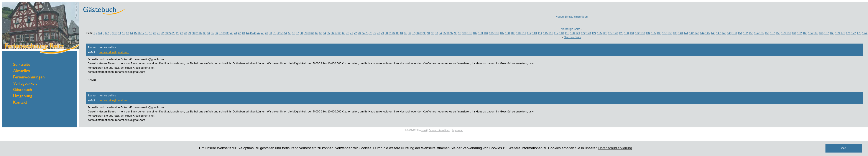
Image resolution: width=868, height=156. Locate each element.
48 (263, 33)
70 (348, 33)
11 (120, 33)
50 (270, 33)
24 (170, 33)
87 (413, 33)
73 (359, 33)
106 (497, 33)
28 (185, 33)
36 (216, 33)
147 (718, 33)
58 (301, 33)
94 (440, 33)
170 (843, 33)
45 (251, 33)
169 (837, 33)
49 (266, 33)
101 (470, 33)
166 (821, 33)
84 (402, 33)
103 (480, 33)
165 (816, 33)
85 (406, 33)
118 (561, 33)
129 (621, 33)
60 (309, 33)
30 (193, 33)
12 (124, 33)
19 (151, 33)
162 (800, 33)
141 (686, 33)
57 (297, 33)
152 (746, 33)
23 (166, 33)
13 (127, 33)
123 (589, 33)
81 (390, 33)
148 (724, 33)
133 (643, 33)
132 (637, 33)
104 (486, 33)
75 (367, 33)
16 (139, 33)
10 (116, 33)
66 (332, 33)
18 (147, 33)
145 (708, 33)
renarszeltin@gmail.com (114, 52)
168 (832, 33)
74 (363, 33)
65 (328, 33)
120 (572, 33)
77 (375, 33)
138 (670, 33)
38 (224, 33)
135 (653, 33)
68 (340, 33)
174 (864, 33)
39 (228, 33)
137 (664, 33)
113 (535, 33)
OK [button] (844, 148)
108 (507, 33)
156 (767, 33)
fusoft (424, 130)
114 (540, 33)
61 (313, 33)
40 (232, 33)
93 (436, 33)
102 (475, 33)
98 (456, 33)
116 (551, 33)
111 (524, 33)
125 (599, 33)
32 (201, 33)
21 (158, 33)
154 (756, 33)
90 (425, 33)
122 (583, 33)
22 (162, 33)
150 (735, 33)
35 (212, 33)
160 (789, 33)
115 (545, 33)
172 (854, 33)
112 (529, 33)
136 (659, 33)
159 (783, 33)
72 (355, 33)
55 (290, 33)
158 (778, 33)
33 (205, 33)
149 (729, 33)
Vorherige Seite (571, 29)
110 (518, 33)
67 (336, 33)
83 (398, 33)
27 (181, 33)
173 (859, 33)
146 (713, 33)
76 (371, 33)
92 (432, 33)
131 (632, 33)
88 (417, 33)
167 (826, 33)
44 (247, 33)
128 (616, 33)
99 (460, 33)
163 (805, 33)
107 (502, 33)
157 (772, 33)
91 (429, 33)
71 (352, 33)
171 (848, 33)
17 (143, 33)
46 (255, 33)
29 (189, 33)
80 (386, 33)
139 (675, 33)
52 (278, 33)
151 (740, 33)
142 (691, 33)
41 (236, 33)
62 (317, 33)
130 (626, 33)
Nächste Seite (572, 37)
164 (810, 33)
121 (578, 33)
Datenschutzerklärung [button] (615, 148)
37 (220, 33)
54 (286, 33)
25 (174, 33)
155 (762, 33)
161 (794, 33)
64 (324, 33)
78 (378, 33)
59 (305, 33)
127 (610, 33)
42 (239, 33)
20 (155, 33)
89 (421, 33)
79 (382, 33)
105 (491, 33)
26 (178, 33)
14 (131, 33)
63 (321, 33)
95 (444, 33)
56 (294, 33)
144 (702, 33)
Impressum (458, 130)
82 (394, 33)
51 (274, 33)
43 (243, 33)
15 (135, 33)
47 (259, 33)
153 (751, 33)
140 (681, 33)
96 (448, 33)
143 (697, 33)
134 (648, 33)
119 (567, 33)
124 (594, 33)
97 (452, 33)
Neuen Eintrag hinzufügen (572, 17)
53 (282, 33)
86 (409, 33)
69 (344, 33)
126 (605, 33)
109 (513, 33)
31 (197, 33)
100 (464, 33)
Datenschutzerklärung (439, 130)
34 (209, 33)
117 (556, 33)
